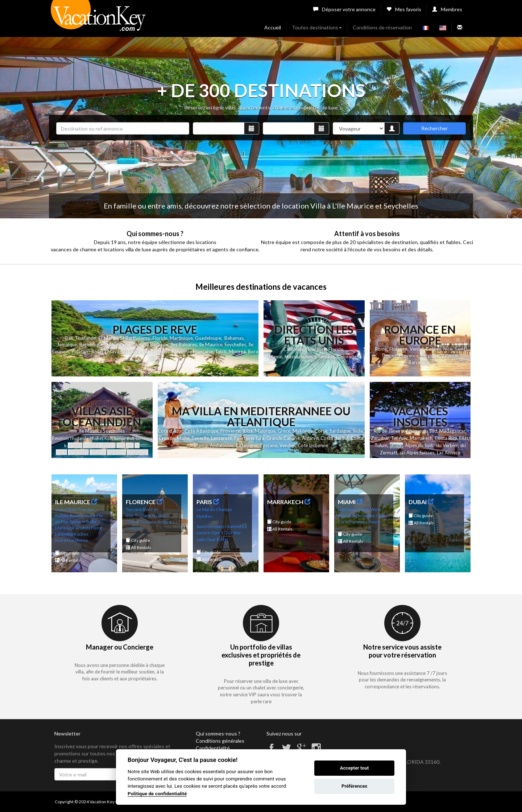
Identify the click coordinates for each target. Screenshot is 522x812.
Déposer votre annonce (344, 9)
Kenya (396, 445)
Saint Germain (210, 526)
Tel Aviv (399, 438)
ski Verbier (447, 445)
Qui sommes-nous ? (218, 733)
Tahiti (221, 351)
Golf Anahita (78, 528)
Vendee (287, 445)
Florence (398, 349)
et (101, 438)
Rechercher (434, 128)
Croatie (167, 438)
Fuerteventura (249, 438)
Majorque (265, 431)
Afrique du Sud (422, 431)
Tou (210, 539)
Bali (69, 338)
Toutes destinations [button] (317, 27)
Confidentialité (213, 748)
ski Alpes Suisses (417, 453)
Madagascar (452, 431)
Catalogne (246, 445)
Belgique (430, 355)
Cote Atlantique (201, 431)
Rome (381, 349)
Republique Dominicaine (105, 345)
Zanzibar (380, 438)
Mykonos (303, 431)
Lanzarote (221, 438)
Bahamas (234, 338)
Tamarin (78, 522)
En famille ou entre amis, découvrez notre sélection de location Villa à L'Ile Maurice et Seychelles (261, 206)
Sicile (358, 431)
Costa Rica (446, 438)
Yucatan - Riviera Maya (95, 351)
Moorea (237, 351)
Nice (448, 349)
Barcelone (419, 362)
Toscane (268, 445)
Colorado (347, 357)
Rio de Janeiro (389, 431)
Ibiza (248, 431)
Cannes (433, 349)
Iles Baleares (184, 345)
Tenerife (200, 438)
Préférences (354, 786)
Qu (227, 533)
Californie (294, 349)
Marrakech (421, 438)
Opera (217, 533)
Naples (368, 516)
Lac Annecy (449, 453)
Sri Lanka (131, 351)
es (210, 516)
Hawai (276, 356)
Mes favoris (404, 9)
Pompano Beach (365, 522)
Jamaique (67, 345)
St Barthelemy (135, 338)
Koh (109, 438)
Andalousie (222, 445)
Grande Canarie (283, 438)
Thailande (86, 338)
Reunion (60, 438)
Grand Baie (66, 509)
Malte (183, 438)
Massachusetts (300, 357)
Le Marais (206, 509)
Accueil (273, 27)
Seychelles (235, 345)
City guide (67, 553)
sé (205, 516)
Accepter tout (355, 768)
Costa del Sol (334, 438)
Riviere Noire (83, 516)
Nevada (326, 357)
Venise (417, 349)
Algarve (310, 438)
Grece (284, 431)
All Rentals (68, 560)
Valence (449, 355)
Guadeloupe (208, 338)
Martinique (181, 338)
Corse (321, 431)
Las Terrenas (156, 351)
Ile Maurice (211, 345)
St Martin (108, 338)
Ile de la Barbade (150, 345)
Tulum (381, 445)
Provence (409, 355)
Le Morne (79, 540)
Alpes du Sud (419, 445)
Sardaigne (340, 431)
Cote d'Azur (170, 431)
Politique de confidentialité (157, 794)
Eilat (464, 438)
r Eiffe (221, 539)
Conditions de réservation (382, 27)
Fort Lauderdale (353, 509)
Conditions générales (220, 741)
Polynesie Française (192, 351)
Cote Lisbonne (313, 445)
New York (316, 349)
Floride (160, 338)
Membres (447, 9)
